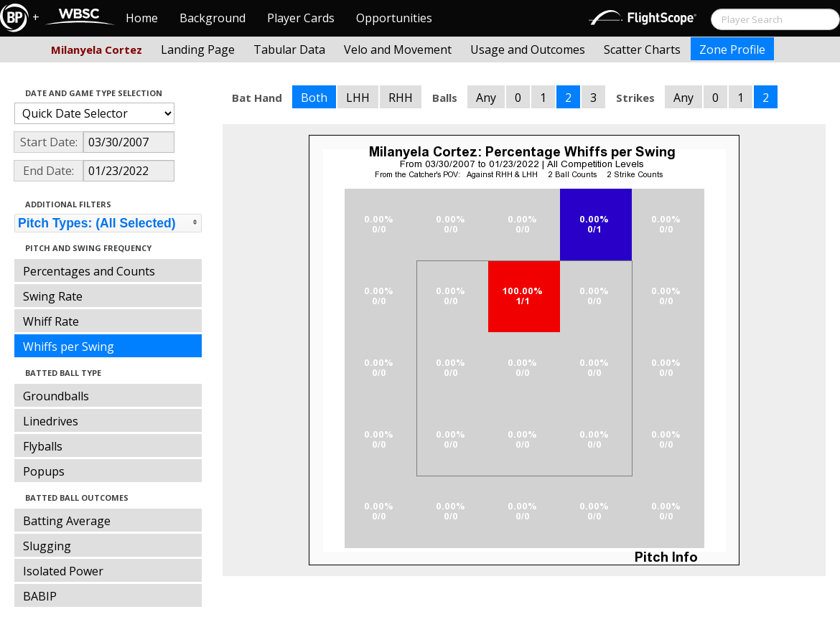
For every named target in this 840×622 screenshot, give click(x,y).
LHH (358, 98)
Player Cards (301, 18)
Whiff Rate (51, 321)
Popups (44, 471)
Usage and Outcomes (528, 50)
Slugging (47, 546)
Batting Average (67, 521)
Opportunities (394, 18)
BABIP (40, 596)
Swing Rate (53, 296)
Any (486, 98)
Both (314, 98)
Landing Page (198, 50)
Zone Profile (732, 50)
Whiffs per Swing (69, 347)
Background (213, 18)
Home (142, 18)
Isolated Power (63, 571)
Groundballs (56, 396)
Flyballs (43, 446)
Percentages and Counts (89, 271)
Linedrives (51, 421)
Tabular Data (289, 50)
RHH (401, 98)
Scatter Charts (642, 50)
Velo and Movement (398, 50)
